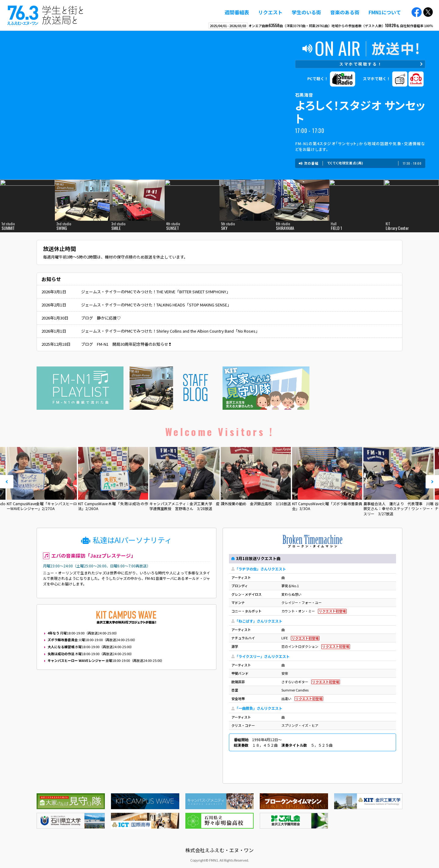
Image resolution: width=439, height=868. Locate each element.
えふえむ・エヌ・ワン (45, 15)
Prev (7, 482)
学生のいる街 (306, 12)
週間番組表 (237, 12)
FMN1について (385, 12)
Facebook (417, 12)
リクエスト (270, 12)
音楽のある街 (345, 12)
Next (432, 482)
